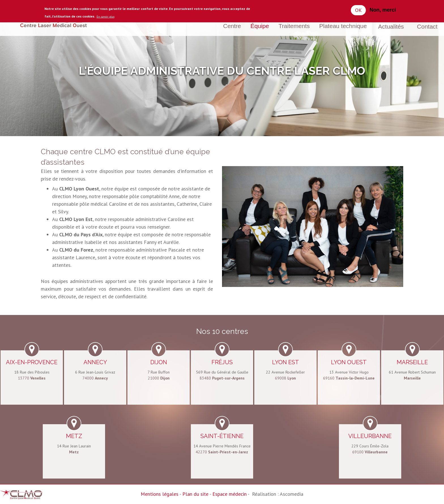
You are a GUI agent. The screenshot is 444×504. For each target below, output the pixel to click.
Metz (74, 436)
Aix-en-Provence (32, 362)
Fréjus (222, 362)
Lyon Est (286, 362)
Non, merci (383, 10)
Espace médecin (230, 494)
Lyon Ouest (349, 362)
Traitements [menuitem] (294, 26)
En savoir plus (105, 17)
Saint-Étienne (222, 436)
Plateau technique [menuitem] (343, 26)
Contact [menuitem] (427, 26)
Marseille (412, 362)
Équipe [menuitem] (260, 26)
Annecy (95, 362)
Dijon (159, 362)
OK (358, 10)
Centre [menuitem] (232, 26)
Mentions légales (160, 494)
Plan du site (195, 494)
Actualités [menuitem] (391, 26)
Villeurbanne (370, 436)
